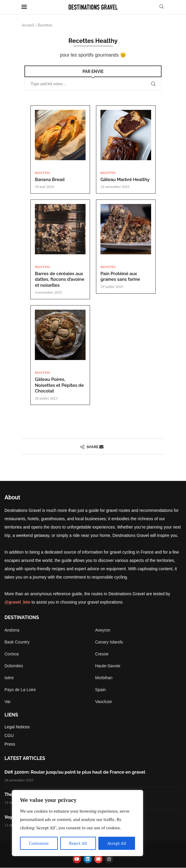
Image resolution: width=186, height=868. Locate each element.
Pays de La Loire (20, 690)
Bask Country (17, 642)
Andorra (12, 630)
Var (8, 702)
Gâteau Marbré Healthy (125, 180)
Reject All (78, 843)
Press (10, 744)
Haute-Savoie (108, 666)
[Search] (162, 7)
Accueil (28, 25)
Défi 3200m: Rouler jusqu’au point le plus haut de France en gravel (75, 772)
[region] (77, 823)
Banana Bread (50, 180)
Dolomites (14, 666)
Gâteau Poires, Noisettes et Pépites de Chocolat (59, 385)
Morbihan (104, 678)
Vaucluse (104, 702)
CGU (9, 735)
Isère (9, 678)
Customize (39, 843)
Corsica (11, 654)
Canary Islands (109, 642)
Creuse (102, 654)
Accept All (117, 843)
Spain (100, 690)
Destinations (22, 618)
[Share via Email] (101, 447)
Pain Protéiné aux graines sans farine (120, 277)
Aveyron (103, 630)
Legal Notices (17, 727)
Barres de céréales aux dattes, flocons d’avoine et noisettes (60, 279)
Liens (11, 715)
